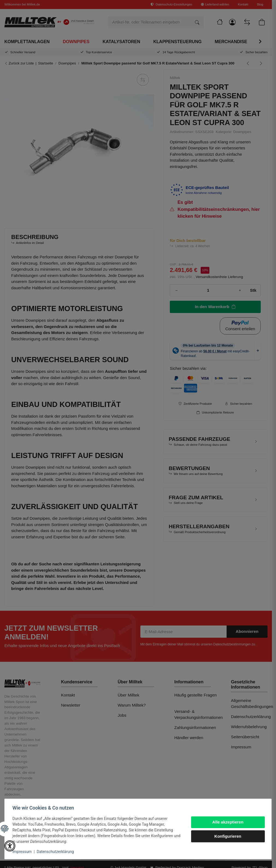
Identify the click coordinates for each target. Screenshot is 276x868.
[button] (10, 846)
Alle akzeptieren (227, 822)
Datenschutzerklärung (56, 852)
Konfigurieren (227, 836)
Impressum (23, 852)
